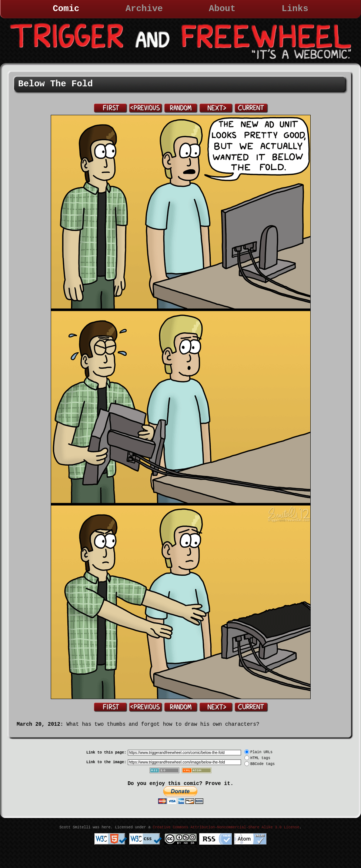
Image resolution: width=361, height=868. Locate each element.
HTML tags (260, 758)
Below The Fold (56, 84)
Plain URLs (261, 752)
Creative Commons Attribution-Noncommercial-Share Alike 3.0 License (226, 827)
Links (295, 9)
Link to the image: (106, 762)
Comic (66, 9)
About (222, 9)
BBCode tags (263, 764)
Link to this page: (106, 753)
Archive (144, 9)
